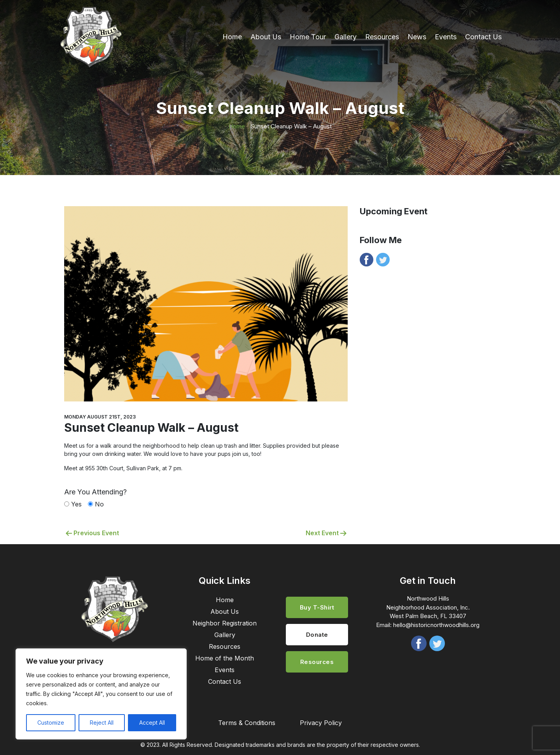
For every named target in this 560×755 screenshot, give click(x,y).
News (417, 37)
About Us (266, 37)
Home (232, 37)
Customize (51, 723)
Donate (317, 635)
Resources (382, 37)
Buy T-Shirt (317, 607)
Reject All (102, 723)
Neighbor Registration (225, 623)
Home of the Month (225, 658)
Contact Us (483, 37)
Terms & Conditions (247, 723)
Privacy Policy (321, 723)
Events (446, 37)
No (99, 504)
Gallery (346, 37)
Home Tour (308, 37)
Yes (76, 504)
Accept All (152, 723)
